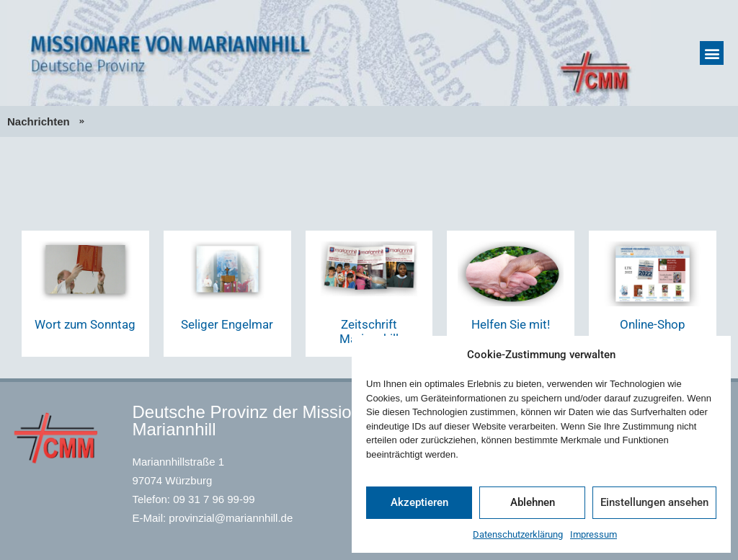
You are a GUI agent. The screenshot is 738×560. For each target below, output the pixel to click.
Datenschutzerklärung (518, 534)
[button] (712, 53)
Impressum (593, 534)
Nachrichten (39, 121)
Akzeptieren (419, 502)
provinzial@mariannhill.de (231, 518)
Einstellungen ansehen (654, 502)
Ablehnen (533, 502)
